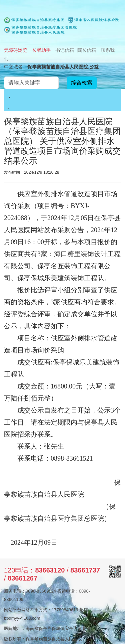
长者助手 (41, 50)
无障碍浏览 (16, 50)
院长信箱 (87, 50)
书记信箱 (65, 50)
